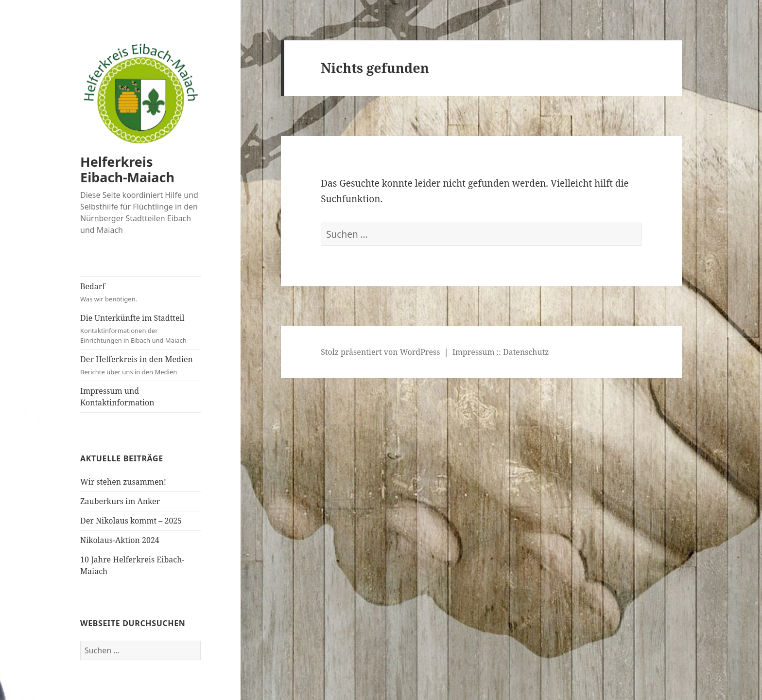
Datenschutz (526, 352)
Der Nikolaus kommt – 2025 (131, 521)
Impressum (474, 352)
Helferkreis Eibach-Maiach (127, 169)
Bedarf (140, 292)
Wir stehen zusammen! (123, 482)
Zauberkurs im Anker (120, 501)
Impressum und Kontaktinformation (117, 397)
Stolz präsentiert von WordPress (380, 352)
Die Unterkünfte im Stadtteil (140, 329)
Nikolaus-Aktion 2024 (120, 540)
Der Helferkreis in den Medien (140, 365)
